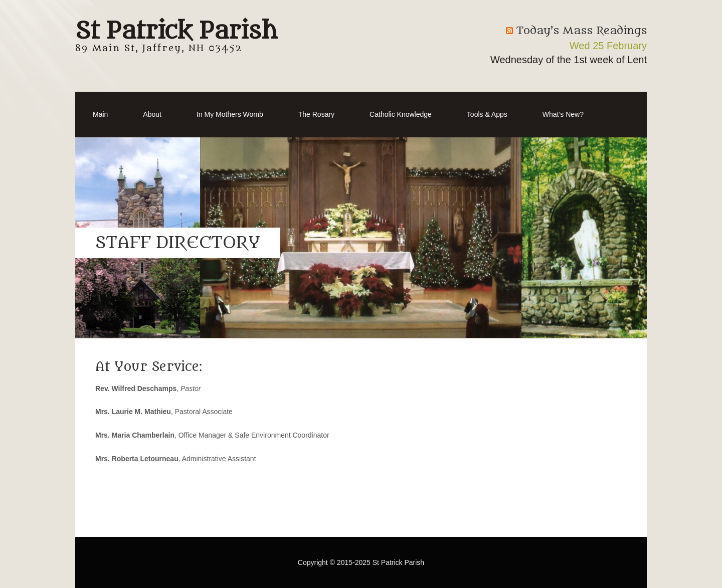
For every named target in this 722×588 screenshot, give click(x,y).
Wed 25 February (608, 46)
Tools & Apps (487, 114)
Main (100, 114)
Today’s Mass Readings (582, 31)
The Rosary (316, 114)
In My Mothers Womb (230, 114)
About (152, 114)
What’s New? (563, 114)
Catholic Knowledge (401, 114)
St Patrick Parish (176, 31)
